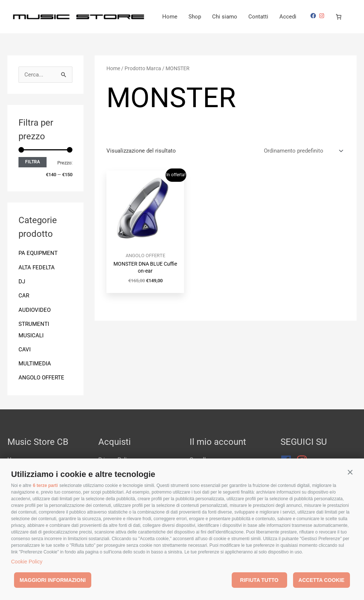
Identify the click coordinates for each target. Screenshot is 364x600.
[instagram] (34, 36)
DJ (22, 301)
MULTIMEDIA (35, 381)
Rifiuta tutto (259, 580)
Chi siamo (274, 17)
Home (219, 17)
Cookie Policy (27, 562)
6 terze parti (45, 485)
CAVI (25, 368)
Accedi (337, 17)
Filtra (33, 181)
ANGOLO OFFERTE (41, 395)
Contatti (307, 17)
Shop (244, 17)
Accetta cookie (322, 580)
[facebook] (25, 36)
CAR (24, 314)
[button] (350, 472)
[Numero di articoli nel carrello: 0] (50, 38)
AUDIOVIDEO (35, 328)
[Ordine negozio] (302, 171)
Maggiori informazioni (53, 580)
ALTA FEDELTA (37, 287)
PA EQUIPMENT (38, 273)
